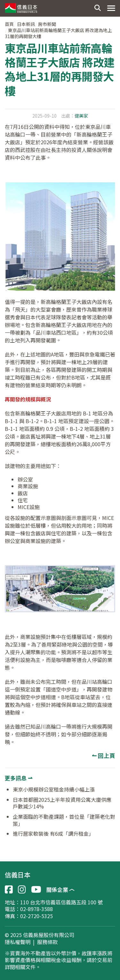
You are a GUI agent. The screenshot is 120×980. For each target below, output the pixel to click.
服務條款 (47, 942)
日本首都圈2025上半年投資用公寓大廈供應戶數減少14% (62, 803)
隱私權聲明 (18, 942)
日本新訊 (26, 24)
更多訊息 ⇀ (19, 778)
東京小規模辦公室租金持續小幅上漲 (54, 789)
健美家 (81, 116)
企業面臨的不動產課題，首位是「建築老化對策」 (64, 820)
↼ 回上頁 (104, 755)
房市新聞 (47, 24)
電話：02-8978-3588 (29, 909)
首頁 (9, 24)
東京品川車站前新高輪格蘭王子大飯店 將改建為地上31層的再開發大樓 (58, 33)
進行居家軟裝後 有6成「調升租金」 (53, 833)
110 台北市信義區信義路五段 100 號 (61, 902)
